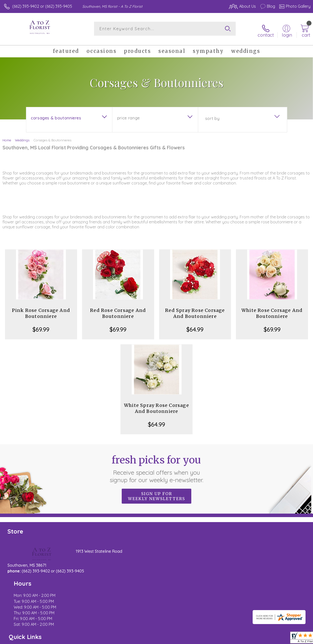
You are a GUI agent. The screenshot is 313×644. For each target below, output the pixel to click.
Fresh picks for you (156, 465)
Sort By (212, 115)
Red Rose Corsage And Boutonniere (118, 310)
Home (7, 137)
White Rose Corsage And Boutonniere (272, 310)
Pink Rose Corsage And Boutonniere (41, 310)
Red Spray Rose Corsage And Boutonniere (195, 310)
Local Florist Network (261, 639)
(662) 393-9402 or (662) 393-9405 (42, 6)
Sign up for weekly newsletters (156, 493)
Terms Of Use (196, 639)
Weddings (22, 137)
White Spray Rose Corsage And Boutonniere (156, 405)
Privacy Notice (226, 639)
